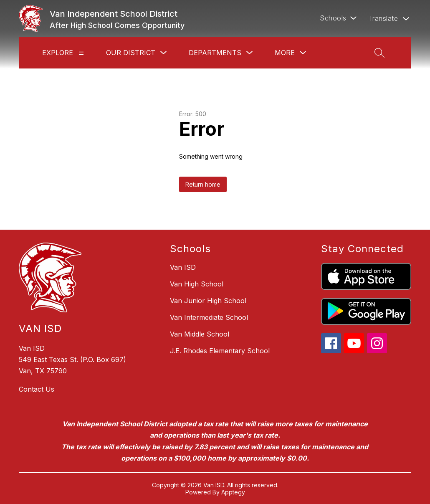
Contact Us (37, 389)
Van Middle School (200, 334)
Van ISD (183, 267)
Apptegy (233, 492)
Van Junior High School (208, 301)
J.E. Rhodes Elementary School (220, 351)
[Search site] (379, 53)
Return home (203, 184)
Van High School (197, 284)
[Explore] (81, 53)
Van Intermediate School (209, 317)
